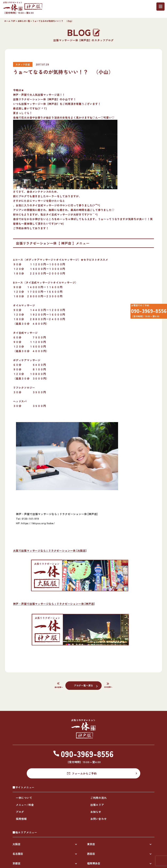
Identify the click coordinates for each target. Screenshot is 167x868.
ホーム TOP (10, 21)
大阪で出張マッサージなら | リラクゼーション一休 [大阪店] (50, 550)
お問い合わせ (99, 819)
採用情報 (21, 819)
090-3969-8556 (147, 312)
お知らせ (96, 812)
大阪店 (16, 844)
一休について (24, 798)
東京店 (91, 844)
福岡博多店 (94, 863)
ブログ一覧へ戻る (83, 685)
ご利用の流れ (99, 798)
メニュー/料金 (25, 805)
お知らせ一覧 (24, 21)
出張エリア (97, 805)
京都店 (16, 863)
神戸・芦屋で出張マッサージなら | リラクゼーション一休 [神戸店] (54, 604)
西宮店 (91, 854)
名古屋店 (18, 854)
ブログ (20, 812)
